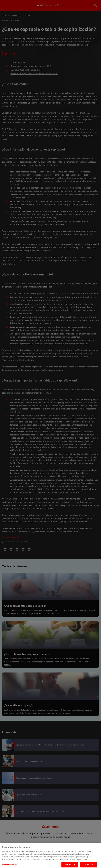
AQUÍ (61, 861)
